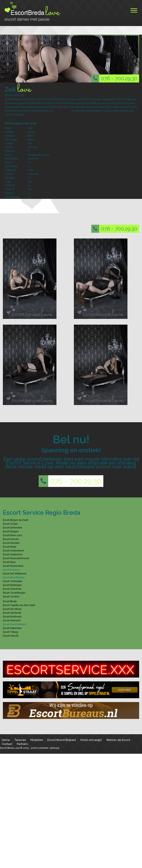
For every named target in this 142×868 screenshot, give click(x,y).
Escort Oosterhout (13, 554)
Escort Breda (10, 601)
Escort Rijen (9, 562)
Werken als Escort (118, 740)
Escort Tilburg (10, 632)
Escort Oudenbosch (13, 551)
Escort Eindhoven (12, 617)
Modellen (37, 740)
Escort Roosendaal (13, 566)
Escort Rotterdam (12, 628)
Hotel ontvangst (91, 740)
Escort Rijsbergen (12, 585)
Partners (22, 744)
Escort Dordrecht (12, 613)
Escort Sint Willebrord (15, 574)
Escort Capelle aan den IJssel (19, 605)
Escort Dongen (11, 532)
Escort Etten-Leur (12, 535)
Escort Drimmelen (13, 528)
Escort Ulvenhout (12, 589)
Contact (7, 744)
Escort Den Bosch (12, 609)
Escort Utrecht (11, 636)
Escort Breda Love (10, 748)
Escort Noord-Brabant (62, 740)
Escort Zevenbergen (14, 593)
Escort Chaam (10, 524)
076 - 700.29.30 (114, 78)
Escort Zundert (11, 597)
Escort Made (10, 547)
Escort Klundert (11, 543)
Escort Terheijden (13, 581)
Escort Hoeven (11, 539)
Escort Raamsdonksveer (16, 558)
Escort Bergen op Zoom (16, 520)
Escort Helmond (12, 621)
